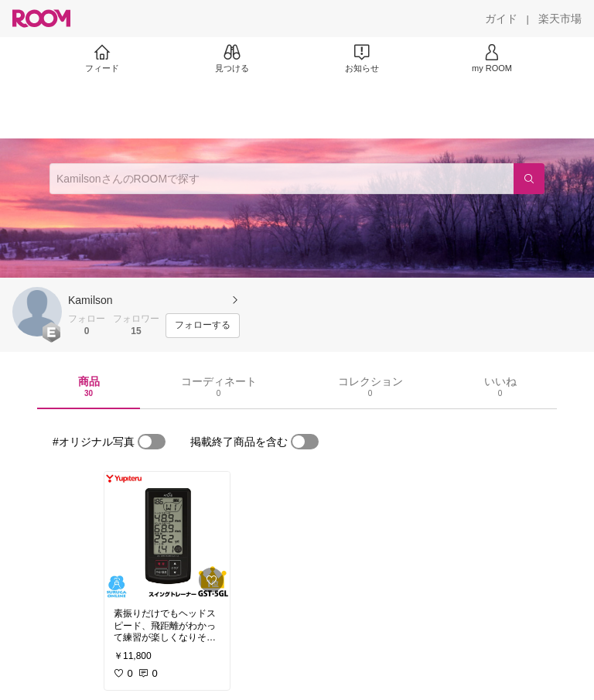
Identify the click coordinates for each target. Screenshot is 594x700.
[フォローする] (203, 326)
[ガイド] (501, 19)
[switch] (152, 442)
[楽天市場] (560, 19)
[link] (167, 535)
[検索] (529, 179)
